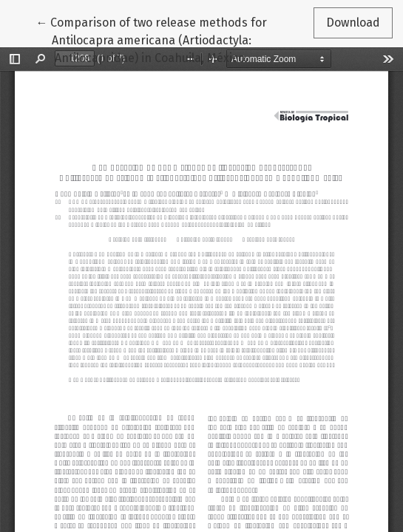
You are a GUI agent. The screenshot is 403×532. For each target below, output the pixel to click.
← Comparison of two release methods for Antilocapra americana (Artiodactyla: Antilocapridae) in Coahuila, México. (151, 39)
